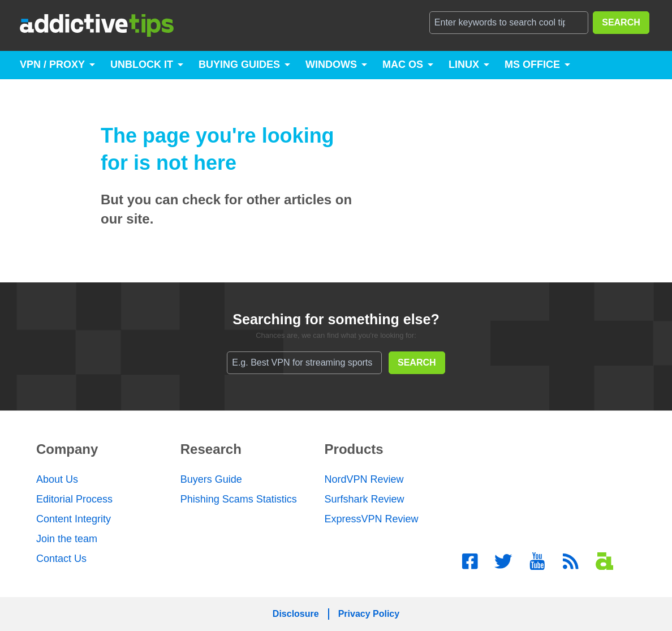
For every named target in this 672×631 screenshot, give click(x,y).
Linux (464, 65)
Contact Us (61, 559)
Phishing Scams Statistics (239, 499)
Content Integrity (74, 519)
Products (354, 449)
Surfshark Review (365, 499)
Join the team (67, 539)
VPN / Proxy (52, 65)
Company (67, 449)
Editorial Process (74, 499)
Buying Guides (239, 65)
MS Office (532, 65)
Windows (331, 65)
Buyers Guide (211, 479)
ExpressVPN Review (372, 519)
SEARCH (621, 22)
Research (211, 449)
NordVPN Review (364, 479)
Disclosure (296, 614)
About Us (57, 479)
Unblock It (142, 65)
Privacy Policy (369, 614)
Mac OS (403, 65)
